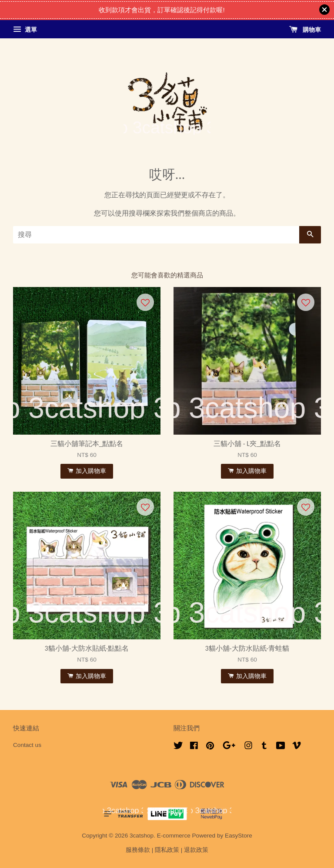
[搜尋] (156, 235)
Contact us (27, 745)
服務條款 (138, 850)
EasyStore (239, 836)
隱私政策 (167, 850)
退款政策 (196, 850)
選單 (25, 30)
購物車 (305, 30)
